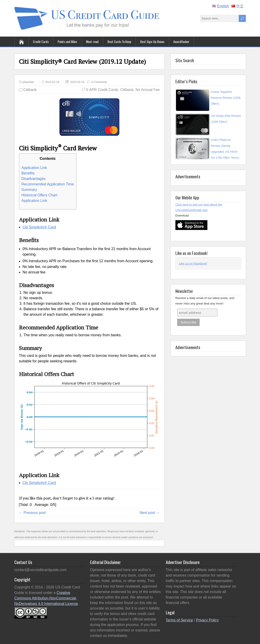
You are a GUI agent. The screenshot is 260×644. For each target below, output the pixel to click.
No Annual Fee (148, 90)
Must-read (92, 41)
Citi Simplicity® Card (39, 227)
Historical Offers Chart (39, 195)
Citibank (30, 90)
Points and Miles (67, 41)
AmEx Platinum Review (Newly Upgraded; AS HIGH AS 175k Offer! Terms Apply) (225, 152)
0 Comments (99, 82)
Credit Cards (41, 41)
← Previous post (32, 513)
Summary (29, 190)
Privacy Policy (207, 620)
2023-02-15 (81, 82)
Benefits (28, 173)
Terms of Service (179, 620)
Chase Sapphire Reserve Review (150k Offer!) (226, 98)
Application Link (34, 168)
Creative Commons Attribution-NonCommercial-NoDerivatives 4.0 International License (46, 598)
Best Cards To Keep (119, 41)
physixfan (28, 82)
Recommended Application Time (48, 184)
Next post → (150, 513)
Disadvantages (34, 179)
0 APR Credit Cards (102, 90)
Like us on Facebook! (192, 253)
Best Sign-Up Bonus (152, 41)
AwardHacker (181, 41)
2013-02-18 (52, 82)
